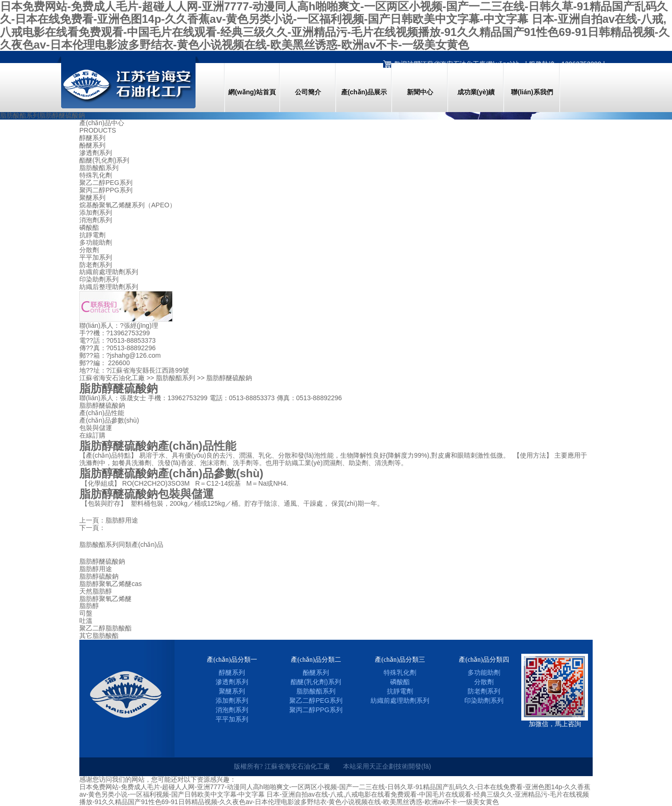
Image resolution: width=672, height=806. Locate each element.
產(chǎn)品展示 (364, 92)
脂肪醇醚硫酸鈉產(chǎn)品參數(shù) (171, 473)
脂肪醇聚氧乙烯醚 (105, 599)
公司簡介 (308, 92)
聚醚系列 (92, 198)
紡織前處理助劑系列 (109, 272)
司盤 (86, 613)
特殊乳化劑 (96, 175)
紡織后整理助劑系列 (109, 287)
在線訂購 (92, 435)
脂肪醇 (89, 606)
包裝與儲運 (96, 428)
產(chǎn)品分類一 (232, 660)
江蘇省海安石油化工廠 (112, 378)
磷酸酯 (89, 228)
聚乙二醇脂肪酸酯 (105, 628)
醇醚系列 (92, 138)
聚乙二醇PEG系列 (106, 183)
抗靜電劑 (92, 235)
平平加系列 (96, 258)
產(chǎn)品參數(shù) (109, 420)
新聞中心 (420, 92)
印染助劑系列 (99, 279)
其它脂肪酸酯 (99, 636)
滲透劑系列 (96, 153)
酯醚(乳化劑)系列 (104, 160)
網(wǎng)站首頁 (252, 92)
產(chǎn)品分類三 (400, 660)
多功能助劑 (96, 243)
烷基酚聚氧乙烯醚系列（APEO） (128, 205)
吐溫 (86, 621)
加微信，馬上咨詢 (555, 724)
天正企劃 (382, 766)
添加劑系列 (96, 213)
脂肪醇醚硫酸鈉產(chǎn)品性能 (158, 446)
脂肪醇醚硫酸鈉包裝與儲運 (147, 494)
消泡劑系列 (96, 220)
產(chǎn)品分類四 (484, 660)
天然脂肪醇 (96, 591)
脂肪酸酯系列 (99, 168)
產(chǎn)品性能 (102, 413)
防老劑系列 (96, 265)
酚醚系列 (92, 145)
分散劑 (89, 250)
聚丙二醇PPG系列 (106, 190)
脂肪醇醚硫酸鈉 (102, 562)
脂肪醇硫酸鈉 (99, 576)
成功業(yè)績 (476, 92)
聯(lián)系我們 (532, 92)
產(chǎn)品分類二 (316, 660)
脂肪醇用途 (122, 520)
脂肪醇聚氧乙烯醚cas (111, 584)
